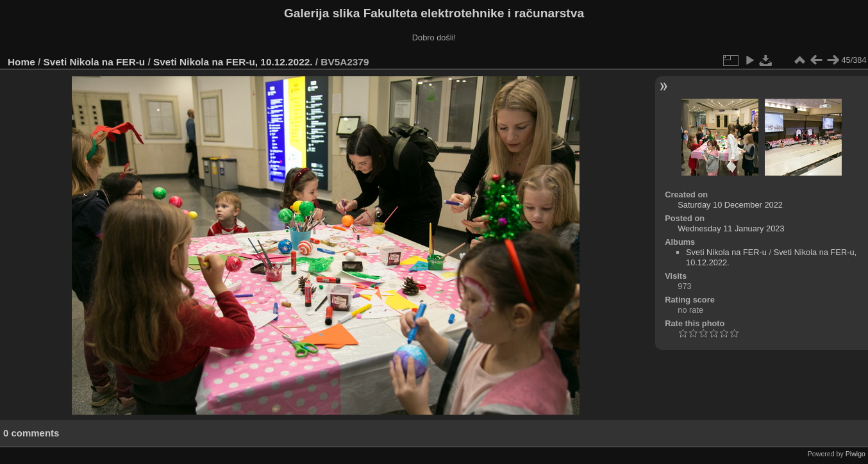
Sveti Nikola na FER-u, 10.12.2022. (233, 62)
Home (21, 62)
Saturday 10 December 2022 (730, 205)
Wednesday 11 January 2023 (731, 228)
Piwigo (855, 454)
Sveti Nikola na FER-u (95, 62)
